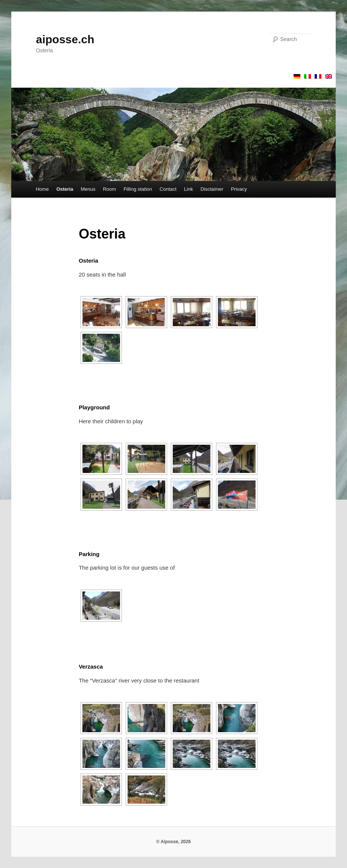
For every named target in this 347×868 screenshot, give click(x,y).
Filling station (138, 189)
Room (109, 189)
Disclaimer (212, 189)
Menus (88, 189)
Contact (168, 189)
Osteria (65, 189)
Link (189, 189)
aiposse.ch (65, 39)
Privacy (239, 189)
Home (42, 189)
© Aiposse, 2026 (173, 842)
